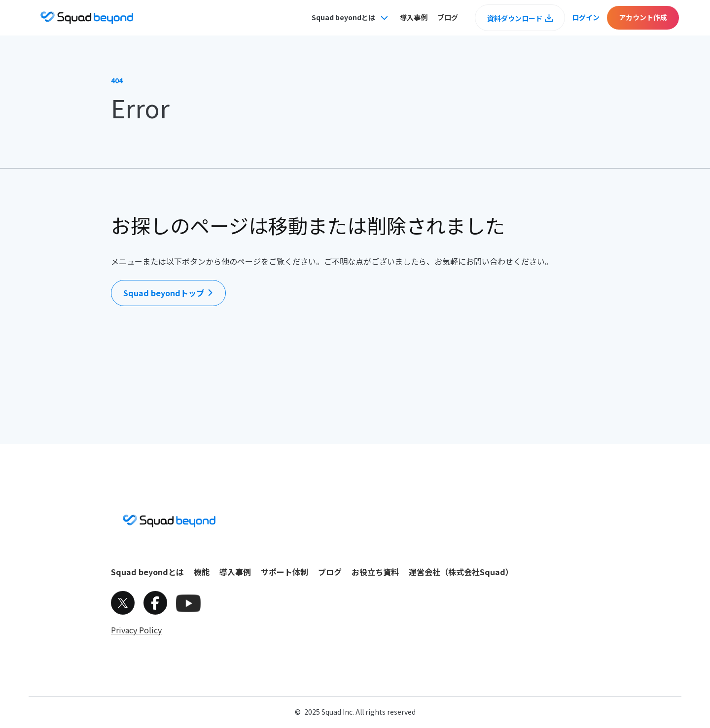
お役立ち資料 (375, 572)
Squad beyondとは (147, 572)
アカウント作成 (643, 17)
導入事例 (414, 17)
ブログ (448, 17)
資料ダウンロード (515, 18)
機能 (202, 572)
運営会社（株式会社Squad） (461, 572)
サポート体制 (284, 572)
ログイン (586, 17)
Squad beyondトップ (164, 293)
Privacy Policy (136, 630)
